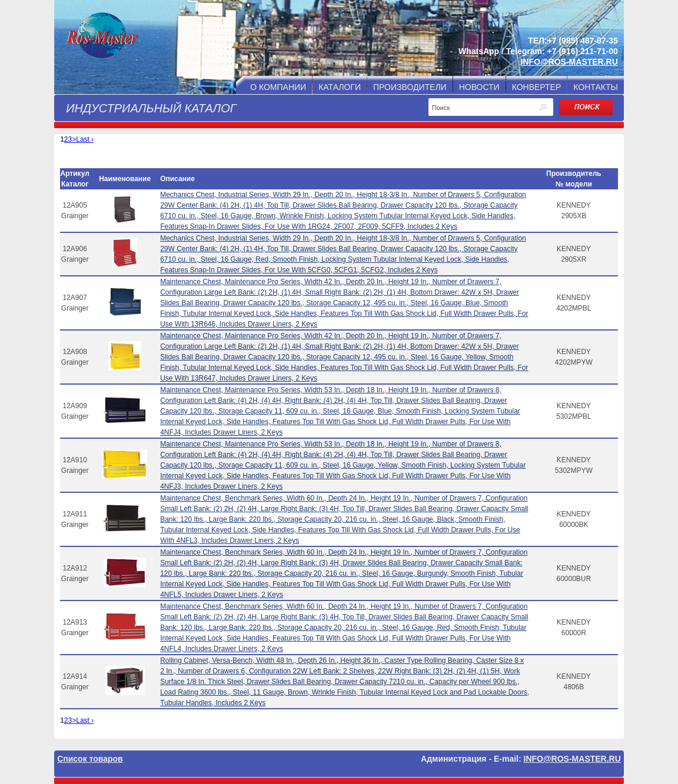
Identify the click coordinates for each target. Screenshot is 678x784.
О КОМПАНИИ (278, 87)
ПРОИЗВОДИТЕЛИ (410, 87)
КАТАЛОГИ (340, 87)
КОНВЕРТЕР (537, 87)
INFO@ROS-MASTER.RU (569, 62)
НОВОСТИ (479, 87)
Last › (85, 139)
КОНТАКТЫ (596, 87)
